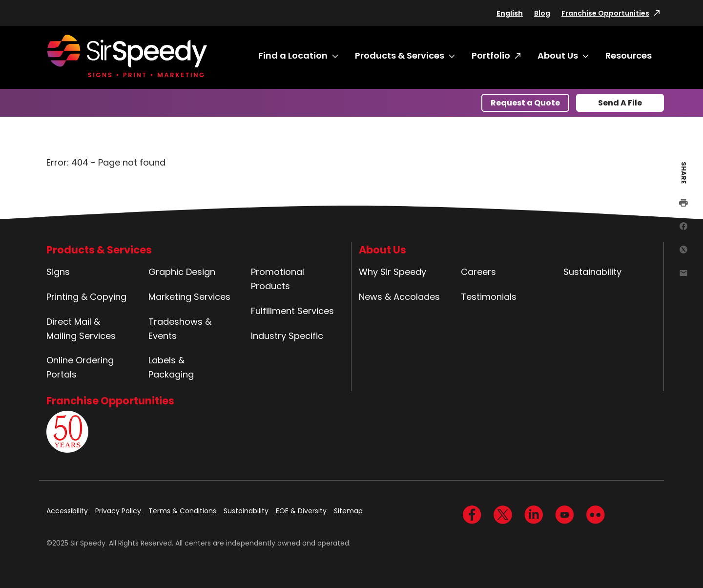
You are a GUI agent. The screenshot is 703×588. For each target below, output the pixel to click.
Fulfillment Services (292, 311)
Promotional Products (278, 279)
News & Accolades (399, 297)
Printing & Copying (86, 297)
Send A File (620, 103)
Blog (542, 13)
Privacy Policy (118, 511)
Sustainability (592, 272)
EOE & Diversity (301, 511)
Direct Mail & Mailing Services (81, 329)
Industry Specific (287, 336)
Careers (478, 272)
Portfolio (491, 55)
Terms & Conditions (182, 511)
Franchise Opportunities (605, 13)
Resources (629, 55)
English (510, 13)
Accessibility (67, 511)
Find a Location (293, 55)
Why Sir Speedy (393, 272)
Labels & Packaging (171, 367)
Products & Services (400, 55)
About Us (558, 55)
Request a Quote (525, 103)
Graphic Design (182, 272)
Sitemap (348, 511)
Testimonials (489, 297)
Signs (58, 272)
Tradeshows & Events (180, 329)
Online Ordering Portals (80, 367)
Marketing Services (189, 297)
